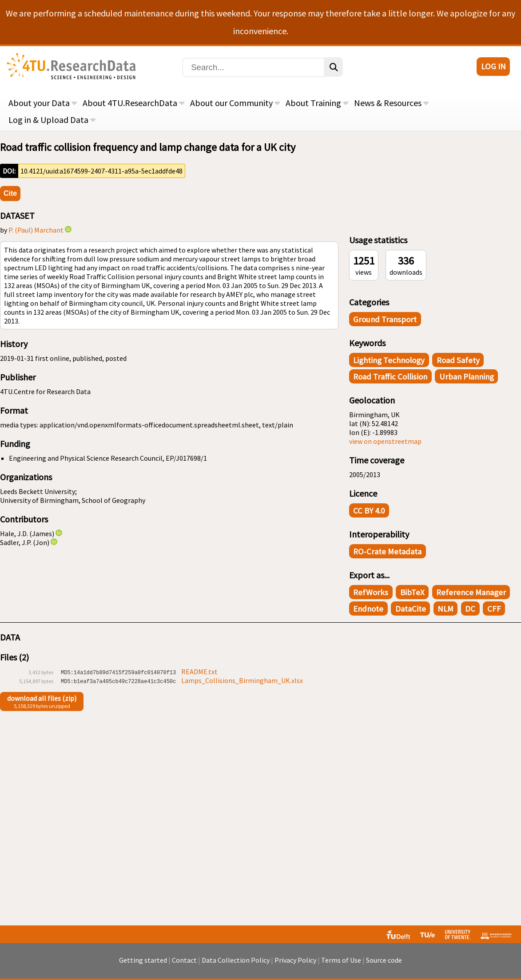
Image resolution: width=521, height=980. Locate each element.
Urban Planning (467, 377)
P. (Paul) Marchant (36, 230)
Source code (384, 960)
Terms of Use (341, 960)
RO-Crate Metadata (387, 551)
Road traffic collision (390, 377)
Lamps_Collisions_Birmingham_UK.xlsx (242, 680)
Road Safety (458, 360)
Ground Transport (385, 319)
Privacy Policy (295, 960)
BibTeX (412, 592)
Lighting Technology (389, 360)
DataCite (411, 609)
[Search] (253, 67)
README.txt (199, 672)
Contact (184, 960)
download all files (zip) (42, 698)
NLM (445, 609)
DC (470, 609)
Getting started (143, 960)
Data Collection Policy (236, 960)
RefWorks (371, 592)
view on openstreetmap (385, 441)
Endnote (368, 609)
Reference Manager (471, 592)
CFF (494, 609)
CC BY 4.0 (369, 511)
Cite (10, 193)
